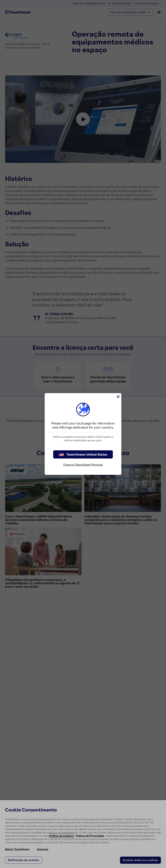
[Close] (118, 397)
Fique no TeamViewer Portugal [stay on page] (83, 465)
